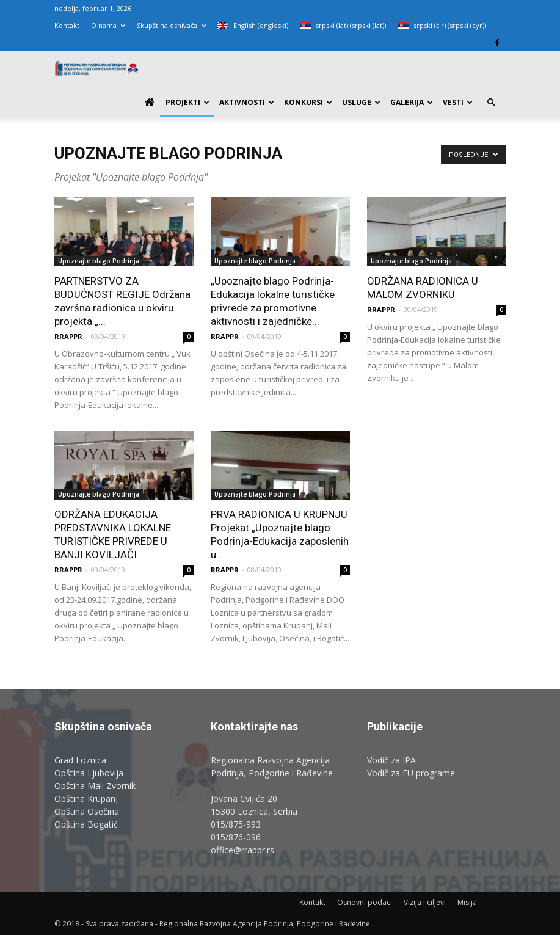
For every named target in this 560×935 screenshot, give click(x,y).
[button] (492, 103)
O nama (108, 25)
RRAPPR (68, 336)
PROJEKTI (187, 102)
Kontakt (67, 25)
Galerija (412, 102)
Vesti (458, 102)
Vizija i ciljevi (425, 902)
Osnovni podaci (365, 902)
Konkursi (308, 102)
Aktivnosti (247, 102)
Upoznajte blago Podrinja (99, 261)
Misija (467, 902)
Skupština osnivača (171, 25)
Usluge (361, 102)
